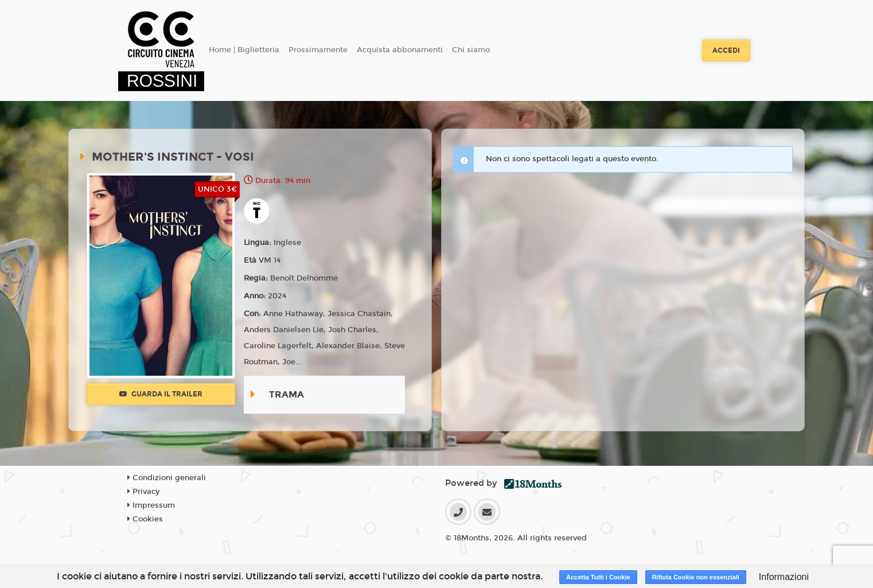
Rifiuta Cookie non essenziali (696, 577)
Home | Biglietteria (244, 50)
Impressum (151, 505)
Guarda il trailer (161, 394)
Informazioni (784, 577)
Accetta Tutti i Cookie (598, 577)
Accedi (726, 50)
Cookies (145, 519)
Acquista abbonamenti (400, 50)
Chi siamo (471, 50)
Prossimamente (318, 50)
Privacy (143, 492)
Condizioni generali (167, 478)
